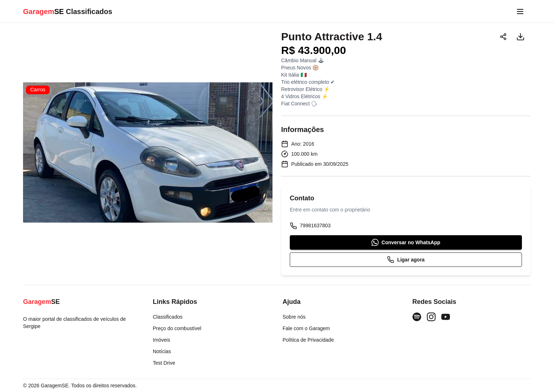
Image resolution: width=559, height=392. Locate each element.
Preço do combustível (177, 328)
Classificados (168, 317)
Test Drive (164, 363)
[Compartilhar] (503, 37)
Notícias (162, 351)
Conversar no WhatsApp (406, 242)
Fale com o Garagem (306, 328)
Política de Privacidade (308, 340)
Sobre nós (294, 317)
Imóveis (162, 340)
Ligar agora (406, 260)
